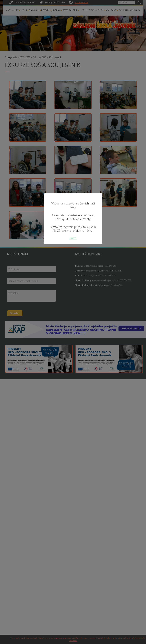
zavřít (73, 238)
